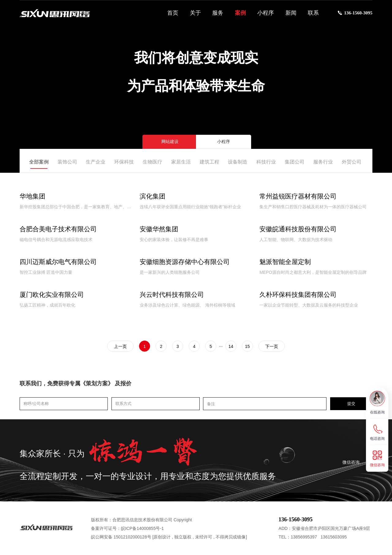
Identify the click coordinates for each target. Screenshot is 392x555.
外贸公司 (352, 162)
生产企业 (96, 162)
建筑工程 (209, 162)
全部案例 (39, 162)
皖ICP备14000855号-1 (142, 528)
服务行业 (323, 162)
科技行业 (266, 162)
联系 (313, 13)
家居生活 (181, 162)
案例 (240, 13)
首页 (173, 13)
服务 (218, 13)
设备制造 (238, 162)
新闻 (291, 13)
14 (231, 346)
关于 (195, 13)
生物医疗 (153, 162)
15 (247, 346)
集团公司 (295, 162)
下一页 (272, 346)
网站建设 (170, 142)
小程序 (266, 13)
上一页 (120, 346)
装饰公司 (67, 162)
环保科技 (124, 162)
